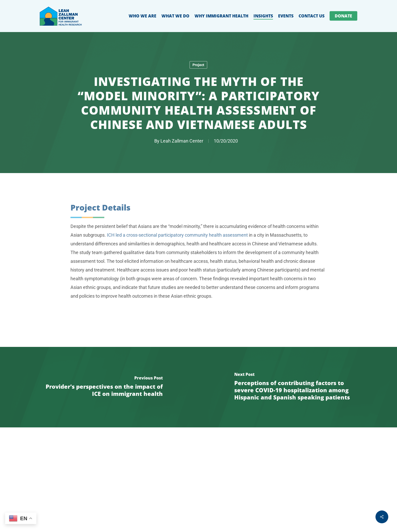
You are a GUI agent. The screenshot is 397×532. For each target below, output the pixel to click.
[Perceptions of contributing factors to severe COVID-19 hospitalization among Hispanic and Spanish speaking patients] (298, 387)
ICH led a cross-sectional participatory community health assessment (177, 248)
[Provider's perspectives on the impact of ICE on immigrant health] (99, 387)
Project (198, 65)
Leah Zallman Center (182, 141)
